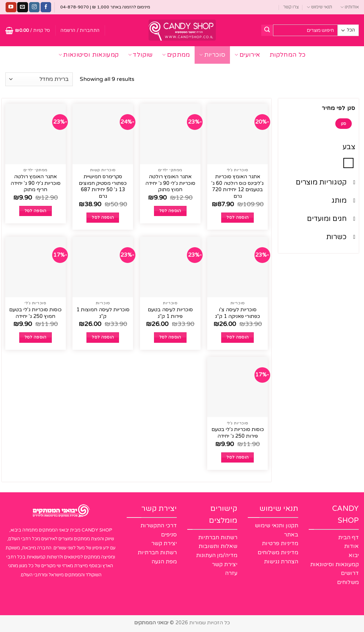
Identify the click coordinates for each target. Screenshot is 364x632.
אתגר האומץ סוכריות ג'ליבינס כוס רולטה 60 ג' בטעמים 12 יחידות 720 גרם (237, 186)
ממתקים (176, 55)
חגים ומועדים (331, 219)
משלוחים (348, 582)
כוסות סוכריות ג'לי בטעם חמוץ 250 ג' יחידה (35, 313)
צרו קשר (291, 7)
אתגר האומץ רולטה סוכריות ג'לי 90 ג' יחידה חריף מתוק (36, 183)
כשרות (341, 237)
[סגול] (348, 163)
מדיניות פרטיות (280, 543)
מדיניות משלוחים (278, 553)
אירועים (247, 55)
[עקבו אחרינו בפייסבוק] (46, 7)
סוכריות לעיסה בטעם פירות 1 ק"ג (170, 313)
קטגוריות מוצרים (325, 182)
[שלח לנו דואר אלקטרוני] (22, 7)
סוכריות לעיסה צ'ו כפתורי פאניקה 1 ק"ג (237, 313)
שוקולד (141, 55)
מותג (343, 201)
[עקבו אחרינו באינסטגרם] (34, 7)
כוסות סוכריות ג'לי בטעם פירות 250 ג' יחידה (238, 433)
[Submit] (267, 30)
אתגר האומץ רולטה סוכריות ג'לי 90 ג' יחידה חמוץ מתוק (170, 183)
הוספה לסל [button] (237, 217)
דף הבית (348, 537)
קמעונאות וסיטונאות (89, 55)
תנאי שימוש (319, 7)
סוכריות (212, 55)
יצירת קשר (225, 564)
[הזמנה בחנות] (39, 79)
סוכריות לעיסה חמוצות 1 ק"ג (103, 313)
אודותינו (349, 7)
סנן (344, 124)
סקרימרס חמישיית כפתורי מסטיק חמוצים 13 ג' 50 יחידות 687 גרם (103, 186)
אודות (351, 546)
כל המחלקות (288, 55)
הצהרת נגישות (281, 562)
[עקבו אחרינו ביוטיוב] (11, 7)
